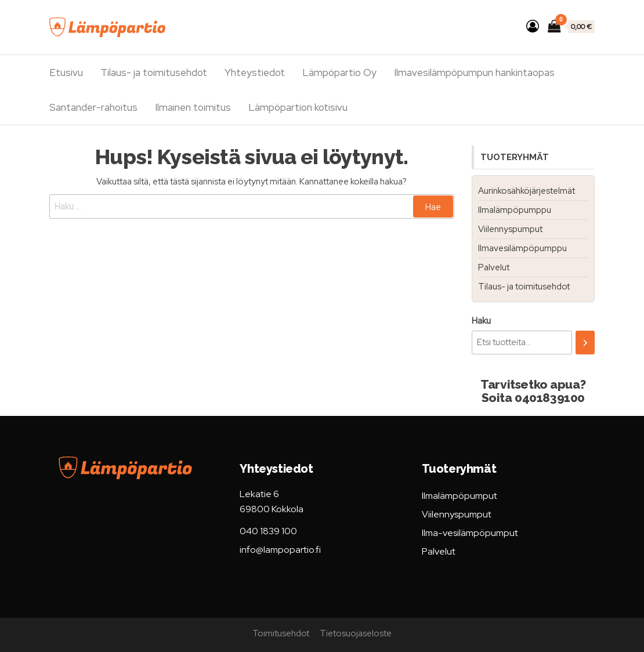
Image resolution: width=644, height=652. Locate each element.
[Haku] (585, 343)
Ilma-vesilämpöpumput (470, 533)
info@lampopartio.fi (280, 550)
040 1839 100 (268, 531)
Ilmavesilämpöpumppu (522, 248)
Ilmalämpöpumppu (515, 210)
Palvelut (494, 267)
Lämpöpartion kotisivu (298, 107)
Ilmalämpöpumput (460, 496)
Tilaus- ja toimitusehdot (154, 73)
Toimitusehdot (281, 633)
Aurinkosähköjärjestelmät (527, 191)
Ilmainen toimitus (193, 107)
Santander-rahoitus (93, 107)
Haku (481, 321)
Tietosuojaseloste (356, 633)
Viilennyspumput (510, 229)
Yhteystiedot (255, 73)
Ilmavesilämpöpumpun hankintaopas (474, 73)
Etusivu (66, 73)
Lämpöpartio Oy (339, 73)
